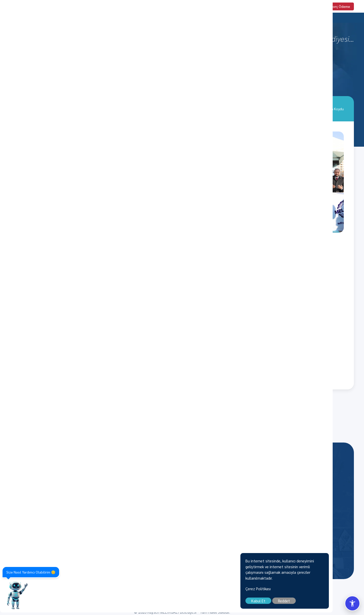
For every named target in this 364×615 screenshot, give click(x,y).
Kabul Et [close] (290, 603)
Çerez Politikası (289, 591)
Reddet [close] (315, 603)
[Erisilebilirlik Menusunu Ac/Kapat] (352, 603)
